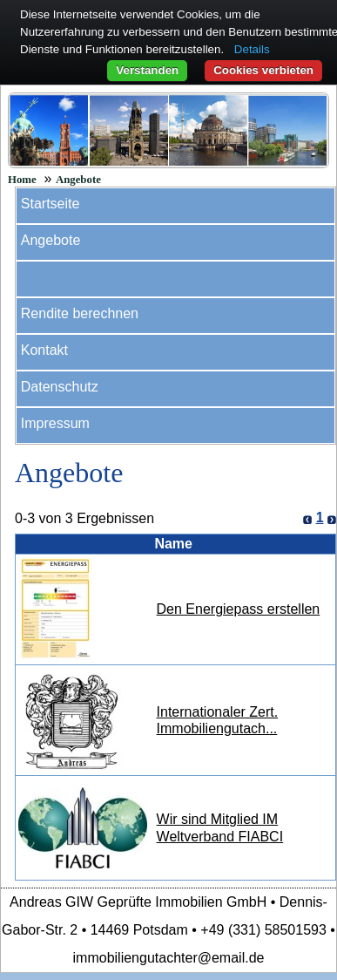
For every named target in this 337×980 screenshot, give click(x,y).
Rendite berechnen (80, 313)
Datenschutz (60, 387)
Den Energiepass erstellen (239, 609)
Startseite (51, 204)
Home (22, 180)
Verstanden (147, 70)
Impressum (55, 423)
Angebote (78, 180)
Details (252, 49)
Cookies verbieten (263, 70)
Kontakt (44, 350)
